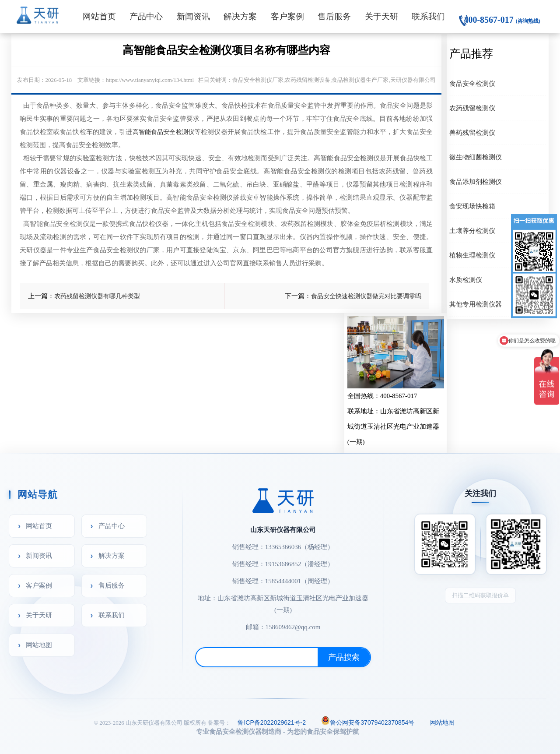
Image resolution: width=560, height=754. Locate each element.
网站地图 (39, 645)
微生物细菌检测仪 (476, 157)
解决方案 (240, 16)
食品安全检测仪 (472, 83)
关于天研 (381, 16)
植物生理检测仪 (472, 255)
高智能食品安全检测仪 (163, 132)
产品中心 (146, 16)
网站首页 (99, 16)
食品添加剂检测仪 (476, 181)
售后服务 (334, 16)
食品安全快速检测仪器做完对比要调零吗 (366, 296)
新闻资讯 (193, 16)
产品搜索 (344, 657)
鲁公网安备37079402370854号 (368, 722)
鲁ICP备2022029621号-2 (272, 722)
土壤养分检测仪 (472, 231)
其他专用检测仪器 (476, 304)
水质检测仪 (466, 280)
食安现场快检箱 (472, 206)
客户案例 (287, 16)
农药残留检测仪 (472, 108)
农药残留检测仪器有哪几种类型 (97, 296)
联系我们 (428, 16)
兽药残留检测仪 (472, 132)
